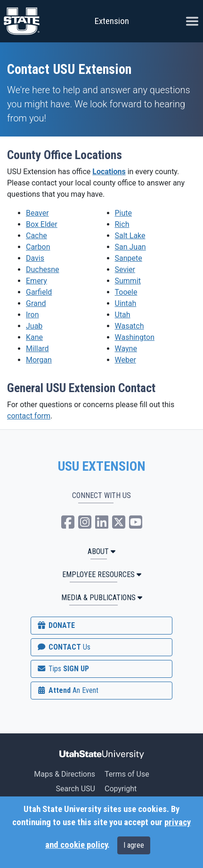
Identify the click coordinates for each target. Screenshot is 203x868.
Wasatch (130, 326)
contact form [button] (29, 416)
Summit (128, 281)
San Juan (130, 247)
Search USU (76, 789)
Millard (37, 349)
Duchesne (43, 269)
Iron (32, 315)
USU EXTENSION (102, 466)
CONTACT (63, 647)
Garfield (39, 292)
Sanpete (129, 258)
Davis (35, 258)
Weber (126, 360)
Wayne (126, 349)
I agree (134, 845)
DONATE (56, 625)
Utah (123, 315)
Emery (37, 281)
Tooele (126, 292)
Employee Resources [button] (102, 575)
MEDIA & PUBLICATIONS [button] (102, 598)
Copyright (121, 789)
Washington (135, 337)
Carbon (38, 247)
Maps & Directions (65, 774)
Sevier (125, 269)
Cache (37, 236)
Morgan (39, 360)
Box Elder (42, 224)
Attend (67, 690)
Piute (124, 213)
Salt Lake (130, 236)
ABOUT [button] (101, 551)
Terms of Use (127, 774)
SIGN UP (63, 669)
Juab (34, 326)
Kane (34, 337)
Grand (36, 303)
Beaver (37, 213)
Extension (112, 21)
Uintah (126, 303)
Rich (122, 224)
